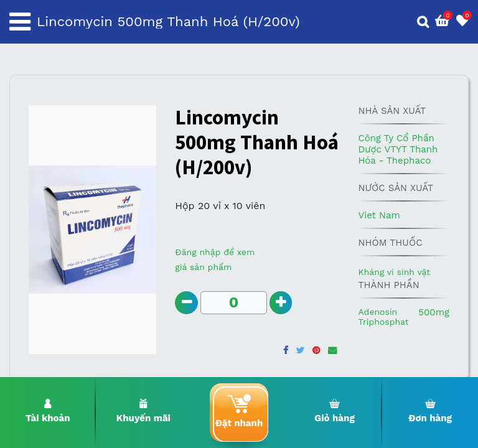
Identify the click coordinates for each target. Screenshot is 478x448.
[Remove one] (187, 303)
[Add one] (283, 303)
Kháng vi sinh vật (394, 272)
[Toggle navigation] (20, 22)
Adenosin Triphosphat (383, 317)
